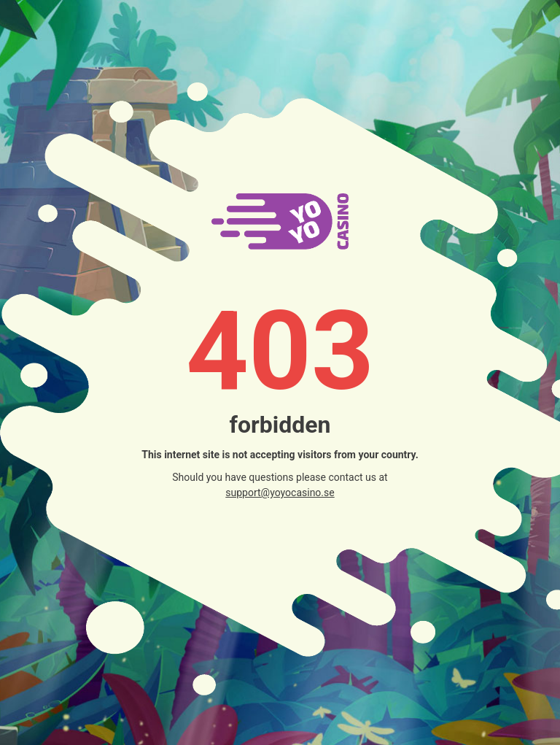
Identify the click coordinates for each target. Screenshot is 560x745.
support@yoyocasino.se (280, 493)
